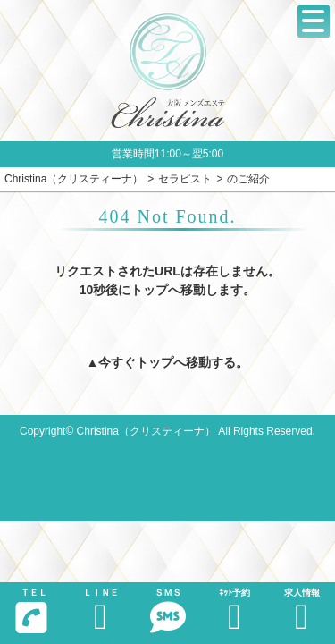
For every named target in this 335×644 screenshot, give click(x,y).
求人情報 (301, 611)
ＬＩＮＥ (100, 611)
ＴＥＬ (31, 611)
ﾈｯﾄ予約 (234, 611)
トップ (155, 362)
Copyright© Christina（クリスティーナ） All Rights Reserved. (167, 431)
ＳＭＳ (167, 611)
